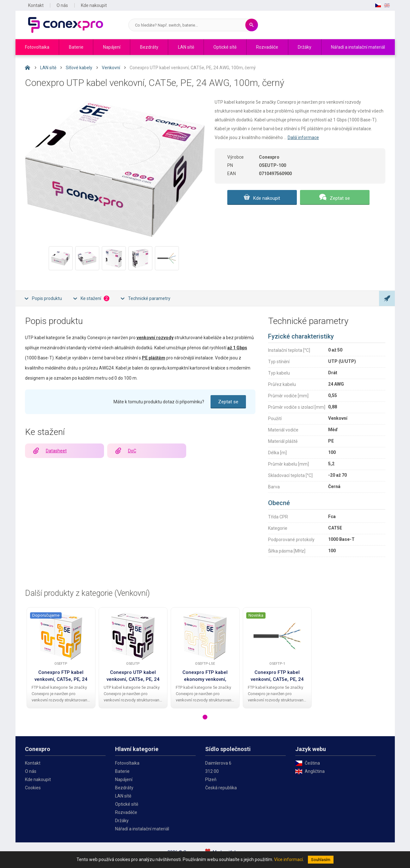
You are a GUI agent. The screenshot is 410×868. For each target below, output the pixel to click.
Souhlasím (321, 860)
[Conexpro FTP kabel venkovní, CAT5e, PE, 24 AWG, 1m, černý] (277, 636)
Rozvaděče (267, 47)
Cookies (33, 788)
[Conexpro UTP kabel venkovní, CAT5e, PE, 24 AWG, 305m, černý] (133, 636)
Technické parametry (149, 298)
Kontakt (36, 5)
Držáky (305, 47)
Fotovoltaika (37, 47)
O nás (62, 5)
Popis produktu (47, 298)
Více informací (288, 859)
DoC (132, 451)
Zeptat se (340, 198)
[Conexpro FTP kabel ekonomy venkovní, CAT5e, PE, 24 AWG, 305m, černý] (205, 636)
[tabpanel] (61, 658)
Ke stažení (95, 298)
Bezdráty (149, 47)
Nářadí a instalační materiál (358, 47)
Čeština (312, 763)
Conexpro (66, 25)
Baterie (76, 47)
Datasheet (56, 451)
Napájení (112, 47)
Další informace (303, 138)
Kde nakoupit (94, 5)
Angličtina (315, 771)
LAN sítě (186, 47)
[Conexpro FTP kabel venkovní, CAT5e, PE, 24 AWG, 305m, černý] (61, 636)
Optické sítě (225, 47)
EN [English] (387, 5)
